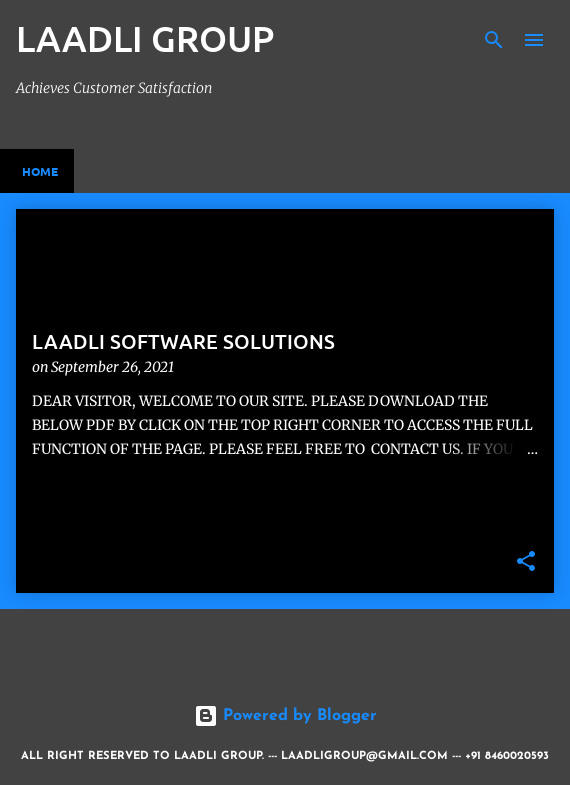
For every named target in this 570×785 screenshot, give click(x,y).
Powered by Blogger (285, 716)
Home (40, 171)
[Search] (494, 40)
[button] (526, 562)
